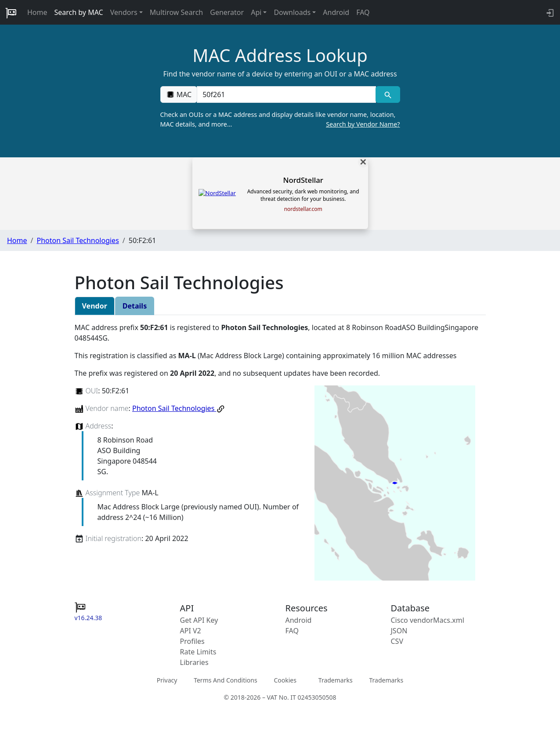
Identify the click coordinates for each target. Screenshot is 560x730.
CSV (397, 641)
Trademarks (336, 680)
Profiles (192, 641)
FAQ (363, 12)
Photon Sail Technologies (78, 240)
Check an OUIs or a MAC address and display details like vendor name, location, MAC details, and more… (280, 120)
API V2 (191, 631)
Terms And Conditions (225, 680)
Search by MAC (79, 12)
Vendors (124, 12)
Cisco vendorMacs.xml (428, 620)
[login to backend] (549, 12)
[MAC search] (388, 94)
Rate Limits (198, 652)
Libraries (194, 662)
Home (37, 12)
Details (135, 306)
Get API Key (199, 620)
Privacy (167, 680)
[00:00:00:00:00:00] (286, 94)
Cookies (285, 680)
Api (256, 12)
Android (336, 12)
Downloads (292, 12)
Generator (227, 12)
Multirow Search (176, 12)
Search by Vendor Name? (363, 124)
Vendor (95, 306)
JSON (399, 631)
